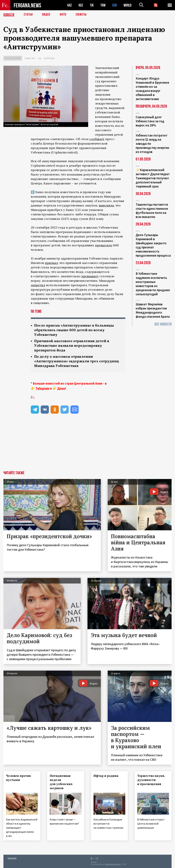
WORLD (127, 5)
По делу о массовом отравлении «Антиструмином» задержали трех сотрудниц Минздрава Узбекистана (77, 361)
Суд (39, 58)
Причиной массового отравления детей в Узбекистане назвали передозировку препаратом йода (72, 345)
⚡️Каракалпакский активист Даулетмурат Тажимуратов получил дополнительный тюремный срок (153, 178)
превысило (104, 245)
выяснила (106, 205)
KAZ (70, 5)
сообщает (97, 139)
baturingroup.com (113, 864)
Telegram (42, 388)
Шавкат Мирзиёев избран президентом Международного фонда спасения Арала (153, 310)
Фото (63, 15)
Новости (9, 15)
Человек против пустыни (18, 778)
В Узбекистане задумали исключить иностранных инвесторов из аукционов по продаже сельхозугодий (153, 284)
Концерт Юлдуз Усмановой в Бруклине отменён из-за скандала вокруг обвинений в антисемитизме (152, 89)
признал (51, 263)
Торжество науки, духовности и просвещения (151, 780)
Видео (46, 15)
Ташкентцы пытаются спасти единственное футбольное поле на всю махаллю (152, 211)
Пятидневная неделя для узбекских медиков (61, 782)
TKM (103, 5)
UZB (115, 5)
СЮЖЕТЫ (81, 15)
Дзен (61, 388)
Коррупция (49, 58)
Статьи (28, 15)
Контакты (12, 858)
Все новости (163, 324)
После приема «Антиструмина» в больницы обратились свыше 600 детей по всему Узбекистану (74, 330)
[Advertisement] (87, 445)
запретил (38, 285)
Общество (30, 58)
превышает (90, 276)
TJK (92, 5)
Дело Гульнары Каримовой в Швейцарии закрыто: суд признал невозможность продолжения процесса (153, 245)
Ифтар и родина (106, 776)
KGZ (81, 5)
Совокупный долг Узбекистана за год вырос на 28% (150, 121)
